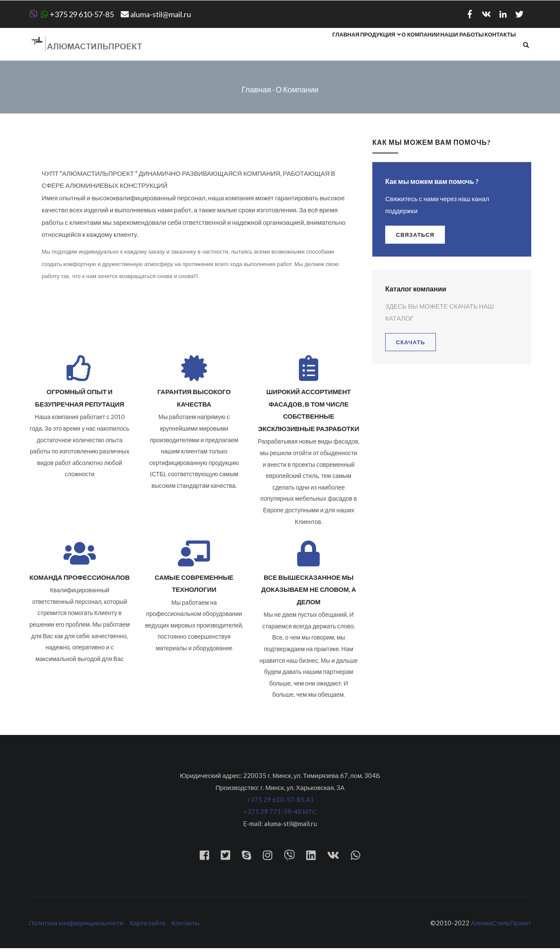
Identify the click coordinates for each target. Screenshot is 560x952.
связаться (415, 238)
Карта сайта (147, 927)
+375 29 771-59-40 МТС (280, 815)
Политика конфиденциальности (76, 927)
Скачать (411, 346)
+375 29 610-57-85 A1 (280, 803)
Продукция (353, 46)
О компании (401, 46)
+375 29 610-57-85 (71, 14)
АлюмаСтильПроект (501, 927)
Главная (311, 46)
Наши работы (450, 46)
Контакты (496, 46)
